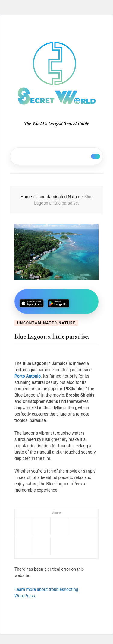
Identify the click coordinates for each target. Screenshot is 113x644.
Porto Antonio (28, 376)
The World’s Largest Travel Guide (57, 124)
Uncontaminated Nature (46, 323)
